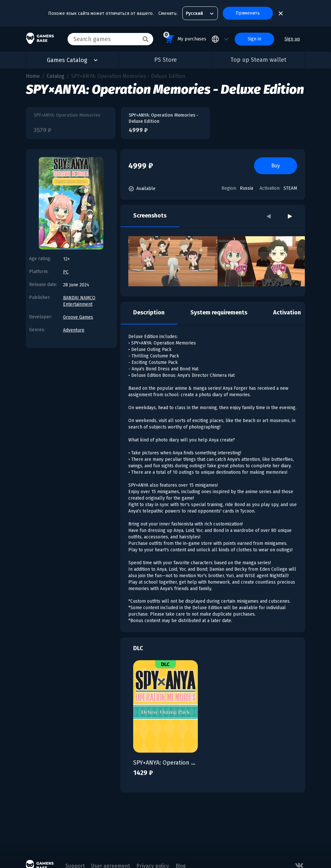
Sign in (254, 39)
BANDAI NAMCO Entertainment (79, 301)
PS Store (165, 60)
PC (66, 272)
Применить (248, 13)
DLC (138, 648)
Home (33, 76)
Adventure (74, 330)
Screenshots (150, 216)
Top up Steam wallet (258, 60)
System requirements (219, 312)
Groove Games (78, 317)
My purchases (185, 38)
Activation (287, 312)
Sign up (292, 39)
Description (149, 312)
